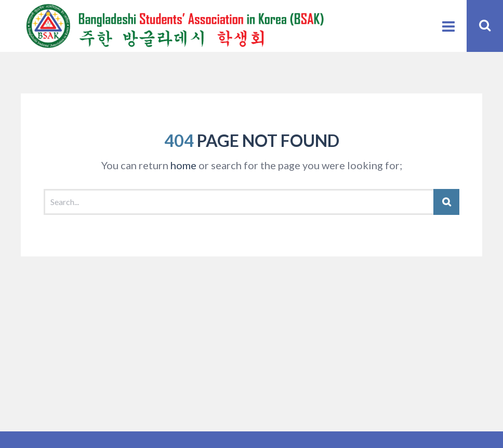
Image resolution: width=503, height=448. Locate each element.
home (183, 165)
